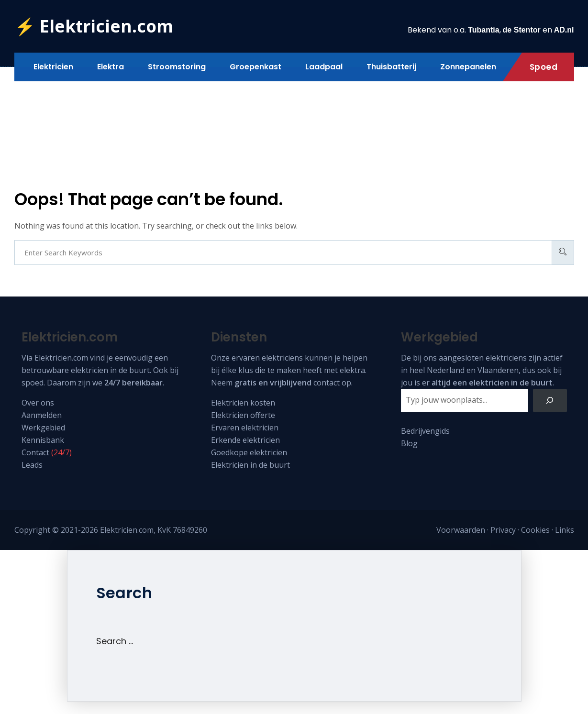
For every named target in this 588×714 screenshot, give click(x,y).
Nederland (446, 370)
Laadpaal (324, 67)
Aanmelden (42, 415)
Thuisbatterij (391, 67)
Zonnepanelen (468, 67)
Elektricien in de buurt (250, 465)
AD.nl (564, 30)
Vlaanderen (498, 370)
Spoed (544, 67)
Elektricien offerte (243, 415)
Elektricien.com (61, 358)
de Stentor (522, 30)
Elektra (111, 67)
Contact (35, 452)
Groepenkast (255, 67)
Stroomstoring (177, 67)
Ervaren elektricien (245, 428)
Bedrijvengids (425, 431)
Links (565, 530)
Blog (409, 443)
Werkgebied (43, 428)
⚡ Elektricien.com (94, 26)
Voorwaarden (461, 530)
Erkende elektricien (245, 440)
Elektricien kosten (243, 403)
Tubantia (483, 30)
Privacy (503, 530)
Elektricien (53, 67)
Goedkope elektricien (249, 452)
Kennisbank (43, 440)
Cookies (535, 530)
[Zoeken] (550, 401)
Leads (32, 465)
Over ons (38, 403)
